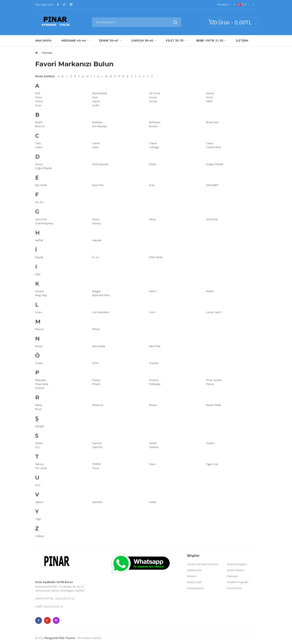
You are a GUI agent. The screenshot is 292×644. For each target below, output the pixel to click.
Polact (96, 384)
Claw (95, 147)
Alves (39, 97)
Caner (96, 143)
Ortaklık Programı (238, 582)
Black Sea (212, 122)
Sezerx (210, 443)
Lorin (152, 312)
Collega (154, 147)
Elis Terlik (41, 185)
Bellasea (155, 122)
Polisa (210, 384)
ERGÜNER (212, 185)
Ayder (96, 105)
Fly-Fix (39, 202)
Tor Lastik (41, 468)
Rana (38, 405)
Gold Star (212, 219)
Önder (39, 363)
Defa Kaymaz (100, 164)
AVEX (209, 101)
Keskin (210, 291)
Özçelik (154, 363)
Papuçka (41, 380)
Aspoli (96, 101)
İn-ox (96, 257)
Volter (153, 502)
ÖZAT (96, 363)
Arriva (39, 101)
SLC (38, 447)
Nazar (39, 346)
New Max (155, 346)
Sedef (153, 443)
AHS (38, 93)
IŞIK (38, 274)
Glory (152, 219)
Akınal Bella (100, 93)
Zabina (40, 536)
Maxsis (39, 329)
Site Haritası (234, 588)
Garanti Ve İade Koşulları (203, 564)
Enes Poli (98, 185)
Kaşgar (97, 291)
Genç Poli (41, 219)
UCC (38, 485)
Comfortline (213, 147)
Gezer (96, 219)
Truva (96, 468)
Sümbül (154, 447)
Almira (210, 93)
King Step (41, 295)
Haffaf (39, 240)
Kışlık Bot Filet (101, 295)
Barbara (97, 122)
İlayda (39, 257)
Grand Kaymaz (44, 223)
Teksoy (39, 464)
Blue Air (40, 126)
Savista (97, 443)
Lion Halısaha (101, 312)
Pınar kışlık (42, 384)
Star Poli (97, 447)
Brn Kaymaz (100, 126)
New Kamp (99, 346)
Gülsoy (97, 223)
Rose (38, 409)
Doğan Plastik (215, 164)
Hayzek (97, 240)
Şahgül (40, 426)
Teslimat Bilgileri (237, 564)
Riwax (153, 405)
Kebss (153, 291)
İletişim (192, 576)
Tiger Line (212, 464)
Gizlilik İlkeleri (236, 570)
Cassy (210, 143)
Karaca (40, 291)
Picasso (154, 380)
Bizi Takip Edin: (44, 5)
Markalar (47, 53)
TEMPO (97, 464)
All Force (155, 93)
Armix (210, 97)
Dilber (153, 164)
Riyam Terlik (213, 405)
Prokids (40, 388)
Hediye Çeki (194, 582)
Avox (38, 105)
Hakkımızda (194, 570)
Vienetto (97, 502)
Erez (152, 185)
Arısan (153, 97)
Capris (153, 143)
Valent (39, 502)
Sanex (39, 443)
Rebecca (98, 405)
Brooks (153, 126)
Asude (153, 101)
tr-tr (244, 5)
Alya (95, 97)
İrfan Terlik (156, 257)
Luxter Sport (214, 312)
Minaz (96, 329)
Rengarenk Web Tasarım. (60, 638)
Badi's (39, 122)
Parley (96, 380)
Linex (38, 312)
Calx (38, 143)
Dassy (39, 164)
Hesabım (224, 5)
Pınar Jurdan (214, 380)
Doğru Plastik (43, 168)
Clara (39, 147)
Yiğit (38, 519)
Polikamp (155, 384)
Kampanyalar (195, 588)
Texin (152, 464)
